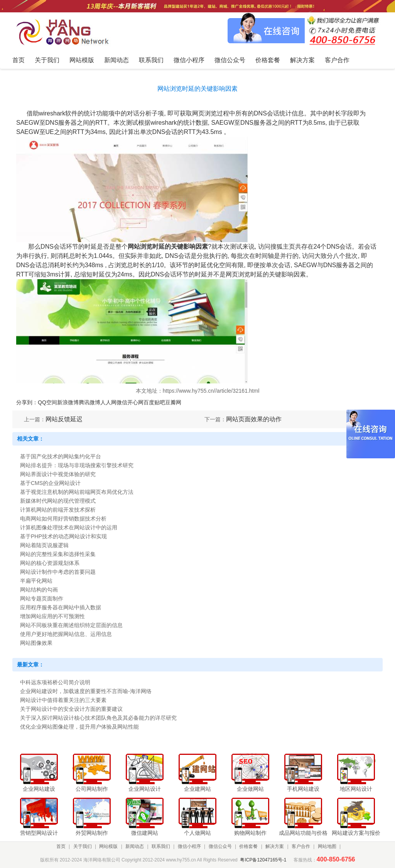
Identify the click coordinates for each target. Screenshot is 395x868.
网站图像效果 (36, 643)
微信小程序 (189, 846)
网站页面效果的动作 (254, 419)
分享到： (27, 402)
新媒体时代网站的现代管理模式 (58, 501)
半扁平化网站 (36, 581)
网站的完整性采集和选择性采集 (58, 554)
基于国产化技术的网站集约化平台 (61, 456)
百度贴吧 (154, 402)
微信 (122, 402)
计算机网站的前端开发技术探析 (58, 510)
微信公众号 (220, 846)
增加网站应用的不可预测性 (52, 616)
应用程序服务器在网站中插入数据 (61, 607)
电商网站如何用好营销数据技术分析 (63, 519)
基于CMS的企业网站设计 (50, 483)
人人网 (108, 402)
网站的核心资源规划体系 (50, 563)
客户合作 (301, 846)
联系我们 (161, 846)
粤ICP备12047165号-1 (263, 860)
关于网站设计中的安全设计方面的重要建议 (71, 709)
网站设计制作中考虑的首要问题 (58, 572)
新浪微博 (68, 402)
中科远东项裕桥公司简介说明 (55, 682)
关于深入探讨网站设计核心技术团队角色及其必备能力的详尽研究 (98, 718)
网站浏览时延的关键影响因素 (168, 247)
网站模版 (108, 846)
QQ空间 (47, 402)
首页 (61, 846)
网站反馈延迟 (64, 419)
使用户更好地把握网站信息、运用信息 (66, 634)
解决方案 (275, 846)
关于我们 (83, 846)
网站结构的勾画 (39, 590)
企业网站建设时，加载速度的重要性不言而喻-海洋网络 (86, 691)
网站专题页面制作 (42, 598)
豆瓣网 (173, 402)
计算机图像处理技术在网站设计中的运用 (69, 527)
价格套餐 (248, 846)
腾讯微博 (89, 402)
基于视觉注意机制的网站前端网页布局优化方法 (77, 492)
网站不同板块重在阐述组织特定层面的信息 (71, 625)
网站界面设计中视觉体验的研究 (58, 474)
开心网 (135, 402)
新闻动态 (135, 846)
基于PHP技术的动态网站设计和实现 (63, 536)
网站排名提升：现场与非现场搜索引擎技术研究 (77, 465)
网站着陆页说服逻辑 (44, 545)
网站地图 (327, 846)
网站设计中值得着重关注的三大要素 (63, 700)
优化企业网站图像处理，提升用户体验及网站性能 (79, 727)
